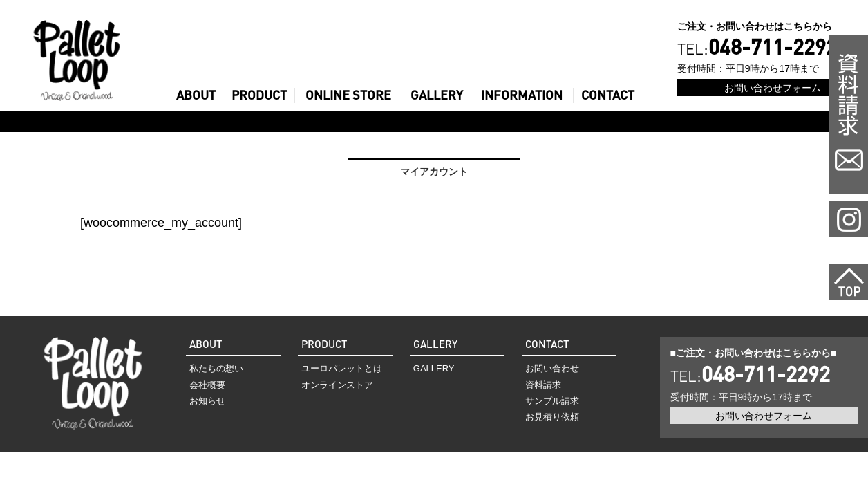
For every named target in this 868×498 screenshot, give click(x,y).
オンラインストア (337, 385)
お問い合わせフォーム (773, 87)
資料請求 (543, 385)
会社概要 (207, 385)
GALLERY (437, 95)
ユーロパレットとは (342, 368)
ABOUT (196, 95)
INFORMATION (522, 95)
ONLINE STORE (348, 95)
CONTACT (608, 95)
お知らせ (207, 401)
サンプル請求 (552, 401)
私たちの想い (216, 368)
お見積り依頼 (552, 417)
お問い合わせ (552, 368)
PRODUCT (259, 95)
